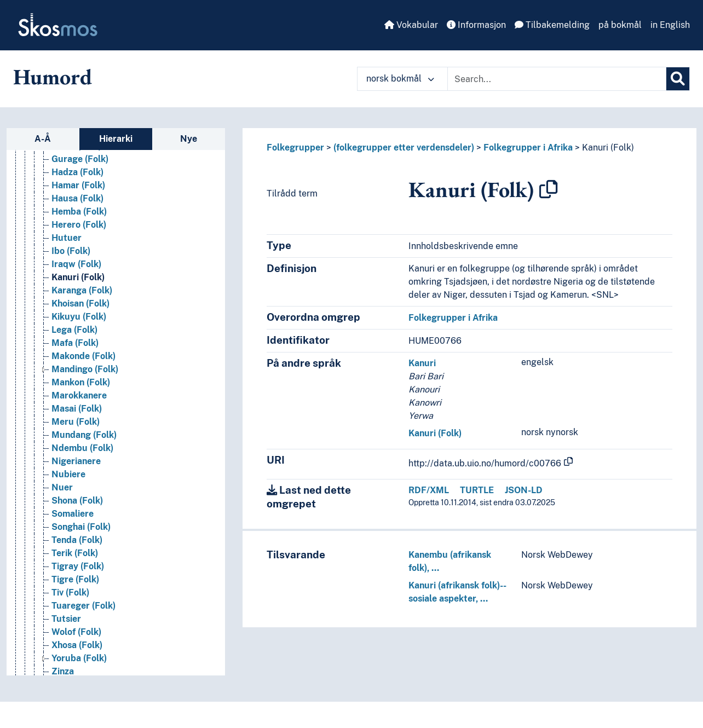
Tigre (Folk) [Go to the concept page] (75, 579)
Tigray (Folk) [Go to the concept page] (78, 566)
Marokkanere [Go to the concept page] (79, 395)
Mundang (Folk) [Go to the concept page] (84, 435)
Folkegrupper (295, 148)
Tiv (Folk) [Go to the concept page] (70, 593)
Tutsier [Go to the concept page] (66, 619)
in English (670, 25)
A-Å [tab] (43, 139)
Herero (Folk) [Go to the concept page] (79, 225)
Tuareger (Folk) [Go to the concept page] (83, 606)
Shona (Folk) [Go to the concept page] (77, 501)
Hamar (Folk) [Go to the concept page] (78, 185)
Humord (53, 77)
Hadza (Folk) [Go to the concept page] (77, 172)
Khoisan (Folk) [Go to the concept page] (80, 304)
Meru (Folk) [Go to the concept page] (76, 422)
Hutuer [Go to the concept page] (67, 238)
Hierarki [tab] (116, 139)
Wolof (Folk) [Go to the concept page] (76, 632)
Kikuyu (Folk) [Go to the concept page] (79, 317)
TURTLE (477, 490)
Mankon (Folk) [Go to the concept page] (81, 382)
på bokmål (620, 25)
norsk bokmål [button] (400, 79)
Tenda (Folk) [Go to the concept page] (77, 540)
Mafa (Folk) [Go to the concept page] (75, 343)
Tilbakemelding (552, 25)
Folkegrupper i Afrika (528, 148)
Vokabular (411, 25)
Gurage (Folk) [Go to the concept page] (80, 159)
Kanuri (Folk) (608, 148)
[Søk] (678, 79)
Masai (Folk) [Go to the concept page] (77, 409)
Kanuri (422, 363)
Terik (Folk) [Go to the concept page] (75, 553)
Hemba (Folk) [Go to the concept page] (79, 212)
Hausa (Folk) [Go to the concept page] (77, 198)
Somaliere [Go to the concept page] (73, 514)
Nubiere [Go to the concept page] (68, 474)
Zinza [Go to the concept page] (63, 671)
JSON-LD (524, 490)
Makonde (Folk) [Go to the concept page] (83, 356)
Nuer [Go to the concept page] (62, 487)
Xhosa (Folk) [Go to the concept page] (77, 645)
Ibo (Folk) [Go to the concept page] (71, 251)
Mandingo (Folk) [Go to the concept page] (85, 369)
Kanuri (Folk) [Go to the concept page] (78, 277)
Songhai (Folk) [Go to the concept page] (81, 527)
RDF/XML (429, 490)
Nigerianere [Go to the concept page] (76, 461)
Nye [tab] (189, 139)
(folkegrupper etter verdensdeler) (404, 148)
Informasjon (476, 25)
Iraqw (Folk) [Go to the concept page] (76, 264)
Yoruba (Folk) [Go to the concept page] (79, 658)
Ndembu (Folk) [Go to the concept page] (82, 448)
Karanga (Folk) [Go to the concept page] (82, 290)
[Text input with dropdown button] (557, 79)
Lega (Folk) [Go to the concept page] (74, 330)
